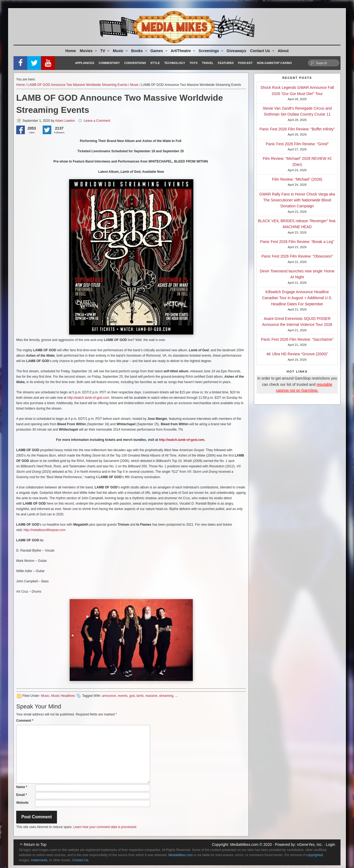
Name (22, 787)
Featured (226, 63)
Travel (208, 63)
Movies (89, 51)
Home (71, 51)
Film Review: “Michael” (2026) (297, 179)
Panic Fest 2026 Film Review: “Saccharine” (297, 339)
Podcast (245, 63)
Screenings (211, 51)
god (132, 696)
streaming (166, 696)
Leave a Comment (97, 121)
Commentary (109, 63)
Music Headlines (63, 696)
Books (140, 51)
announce (109, 696)
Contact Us (263, 51)
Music (121, 51)
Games (159, 51)
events (123, 696)
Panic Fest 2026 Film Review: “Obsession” (297, 256)
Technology (175, 63)
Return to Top (35, 845)
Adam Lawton (65, 121)
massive (151, 696)
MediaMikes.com (244, 845)
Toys (194, 63)
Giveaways (236, 51)
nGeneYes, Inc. (310, 845)
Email (22, 795)
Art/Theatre (183, 51)
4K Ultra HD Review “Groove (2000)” (297, 354)
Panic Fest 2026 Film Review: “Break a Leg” (297, 242)
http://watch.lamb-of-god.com (88, 398)
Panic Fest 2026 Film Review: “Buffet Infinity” (297, 129)
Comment (25, 721)
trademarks (39, 860)
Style (155, 63)
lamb (140, 696)
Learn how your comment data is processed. (105, 827)
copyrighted (315, 855)
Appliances (85, 63)
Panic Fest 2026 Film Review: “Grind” (297, 144)
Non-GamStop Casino (274, 63)
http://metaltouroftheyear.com (44, 530)
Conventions (135, 63)
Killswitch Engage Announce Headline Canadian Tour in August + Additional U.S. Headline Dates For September (297, 298)
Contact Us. (81, 860)
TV (105, 51)
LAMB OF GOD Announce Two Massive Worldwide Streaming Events (77, 85)
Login (331, 845)
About (283, 51)
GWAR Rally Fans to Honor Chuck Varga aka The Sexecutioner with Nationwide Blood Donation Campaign (297, 200)
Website (22, 803)
